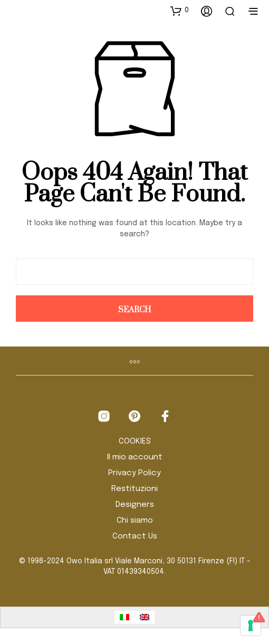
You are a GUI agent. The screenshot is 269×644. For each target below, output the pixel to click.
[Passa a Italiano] (124, 617)
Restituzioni (134, 489)
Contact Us (135, 536)
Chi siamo (135, 521)
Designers (135, 505)
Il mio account (135, 457)
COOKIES (135, 441)
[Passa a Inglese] (145, 617)
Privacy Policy (134, 473)
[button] (180, 11)
